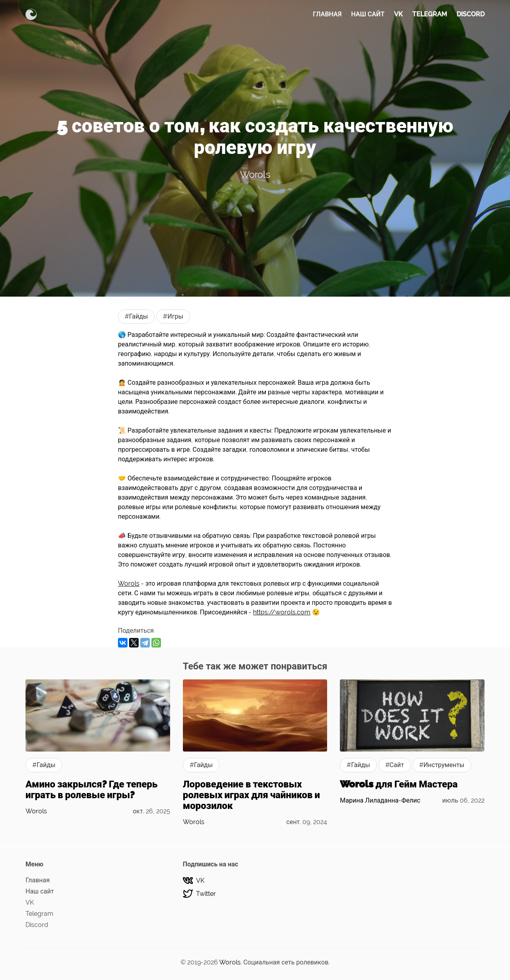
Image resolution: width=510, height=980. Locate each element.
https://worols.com (282, 612)
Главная (327, 14)
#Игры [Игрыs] (173, 316)
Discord (471, 14)
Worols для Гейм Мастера (399, 784)
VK (398, 14)
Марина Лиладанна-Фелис (380, 800)
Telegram (430, 14)
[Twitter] (255, 894)
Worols (255, 174)
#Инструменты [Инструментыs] (442, 765)
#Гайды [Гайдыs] (136, 316)
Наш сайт (368, 14)
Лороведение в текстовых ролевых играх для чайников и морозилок (251, 795)
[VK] (255, 881)
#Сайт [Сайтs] (395, 765)
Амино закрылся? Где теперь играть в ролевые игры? (91, 789)
